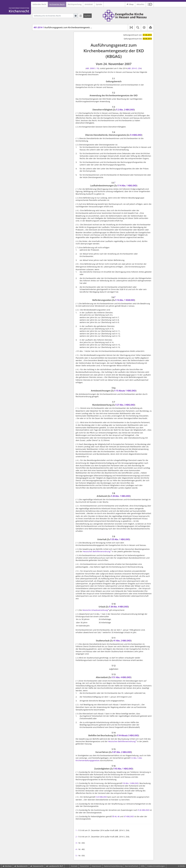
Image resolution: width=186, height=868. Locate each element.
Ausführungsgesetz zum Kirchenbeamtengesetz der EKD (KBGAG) (70, 27)
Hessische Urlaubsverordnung (95, 610)
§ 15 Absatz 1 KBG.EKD (125, 391)
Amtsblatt (89, 4)
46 (118, 816)
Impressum (96, 866)
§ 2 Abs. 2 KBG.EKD (125, 110)
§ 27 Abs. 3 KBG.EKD (125, 405)
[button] (150, 4)
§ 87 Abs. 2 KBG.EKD (122, 752)
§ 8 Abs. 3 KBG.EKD (131, 783)
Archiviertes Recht (57, 4)
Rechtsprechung (75, 4)
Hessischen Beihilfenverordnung (97, 551)
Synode (99, 4)
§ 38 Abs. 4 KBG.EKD (119, 607)
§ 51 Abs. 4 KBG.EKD (121, 677)
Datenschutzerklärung (113, 866)
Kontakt (74, 866)
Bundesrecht (21, 866)
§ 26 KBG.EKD (144, 810)
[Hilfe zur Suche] (76, 16)
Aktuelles (140, 4)
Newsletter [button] (85, 866)
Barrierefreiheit (132, 866)
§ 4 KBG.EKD (136, 135)
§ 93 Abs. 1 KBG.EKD (123, 769)
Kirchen (7, 866)
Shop (130, 4)
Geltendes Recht (39, 4)
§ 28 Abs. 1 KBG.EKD (120, 496)
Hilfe (143, 866)
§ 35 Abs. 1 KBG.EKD (120, 539)
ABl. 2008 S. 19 (92, 68)
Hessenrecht (37, 866)
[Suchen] (87, 16)
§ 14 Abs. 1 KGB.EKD (125, 300)
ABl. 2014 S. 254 (134, 68)
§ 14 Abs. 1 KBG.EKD (127, 186)
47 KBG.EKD (129, 816)
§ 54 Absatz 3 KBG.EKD (128, 735)
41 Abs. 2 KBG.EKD (122, 641)
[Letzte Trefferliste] (80, 16)
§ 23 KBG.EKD (101, 797)
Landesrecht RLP (55, 866)
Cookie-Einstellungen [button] (156, 866)
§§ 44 (114, 816)
